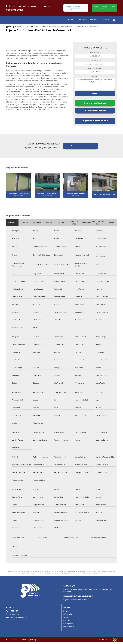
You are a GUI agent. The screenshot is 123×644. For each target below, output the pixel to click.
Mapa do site (69, 628)
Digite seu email (95, 61)
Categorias (20, 28)
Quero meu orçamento (81, 148)
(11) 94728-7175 (12, 616)
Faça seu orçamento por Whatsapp (104, 8)
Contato (105, 21)
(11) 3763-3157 (12, 613)
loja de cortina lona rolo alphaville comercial (80, 28)
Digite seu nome (95, 53)
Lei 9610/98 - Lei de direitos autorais (89, 575)
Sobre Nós (82, 21)
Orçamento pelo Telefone (95, 112)
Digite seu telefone (95, 69)
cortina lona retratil (50, 28)
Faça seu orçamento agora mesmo (76, 8)
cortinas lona (33, 28)
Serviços (94, 21)
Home (71, 21)
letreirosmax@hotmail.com (17, 619)
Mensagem (95, 77)
